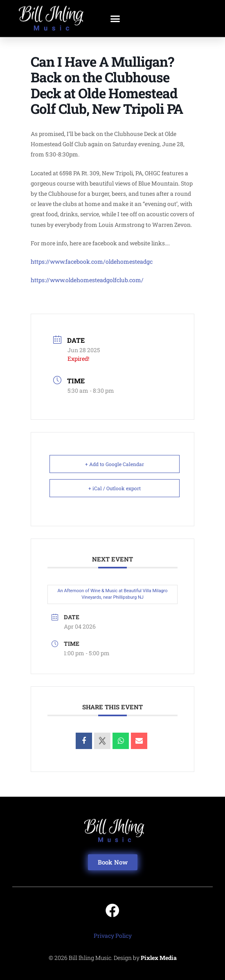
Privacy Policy (113, 936)
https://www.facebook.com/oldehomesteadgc (92, 261)
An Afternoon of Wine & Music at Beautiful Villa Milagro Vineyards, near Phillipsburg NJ (113, 594)
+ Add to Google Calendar (115, 464)
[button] (115, 18)
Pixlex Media (159, 958)
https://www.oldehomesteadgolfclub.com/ (87, 280)
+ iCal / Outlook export (115, 488)
